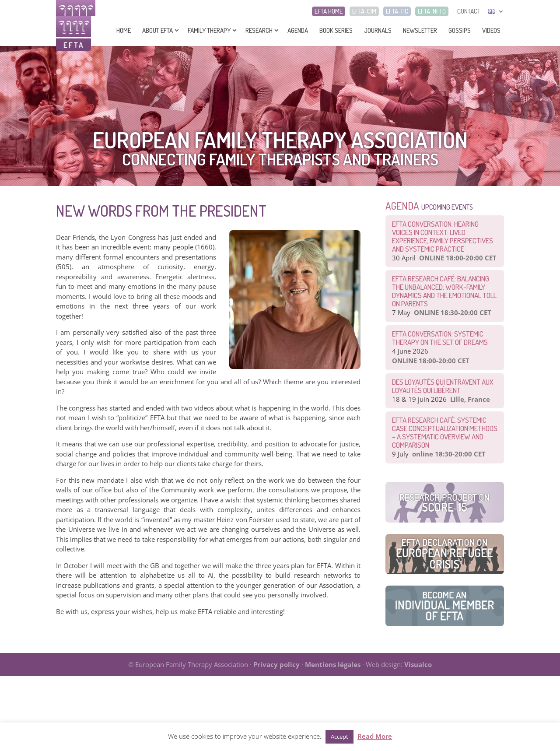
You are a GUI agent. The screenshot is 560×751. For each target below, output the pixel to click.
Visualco (418, 664)
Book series (336, 30)
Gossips (460, 30)
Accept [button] (339, 737)
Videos (491, 30)
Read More (375, 736)
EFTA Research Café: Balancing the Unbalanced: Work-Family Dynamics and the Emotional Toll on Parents (444, 291)
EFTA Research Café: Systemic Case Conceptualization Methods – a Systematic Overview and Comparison (445, 432)
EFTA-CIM (364, 11)
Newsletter (420, 30)
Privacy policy (276, 664)
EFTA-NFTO (432, 11)
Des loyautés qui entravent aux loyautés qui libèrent (443, 386)
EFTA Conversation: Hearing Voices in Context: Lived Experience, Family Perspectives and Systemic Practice (443, 236)
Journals (378, 30)
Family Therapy (209, 30)
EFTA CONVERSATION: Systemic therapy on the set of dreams (440, 338)
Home (124, 30)
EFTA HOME (329, 11)
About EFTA (157, 30)
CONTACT (469, 11)
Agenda (298, 30)
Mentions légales (333, 664)
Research (259, 30)
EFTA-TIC (397, 11)
